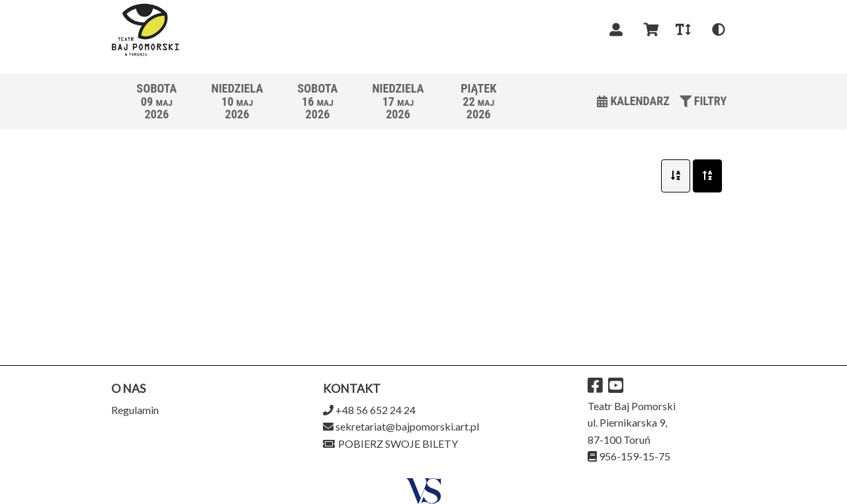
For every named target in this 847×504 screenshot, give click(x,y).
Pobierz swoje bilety (390, 443)
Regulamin (135, 410)
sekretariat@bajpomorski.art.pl (407, 426)
